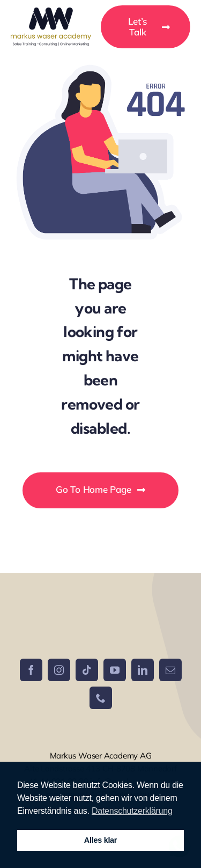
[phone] (101, 698)
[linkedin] (143, 670)
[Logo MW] (51, 12)
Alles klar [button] (100, 840)
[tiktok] (87, 670)
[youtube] (115, 670)
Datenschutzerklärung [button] (132, 811)
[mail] (170, 670)
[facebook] (31, 670)
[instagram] (59, 670)
